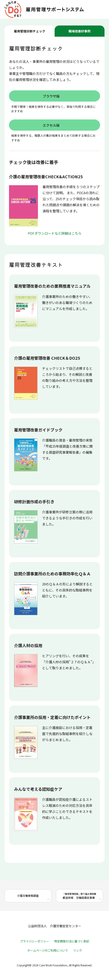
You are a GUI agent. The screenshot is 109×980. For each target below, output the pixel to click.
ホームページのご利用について (48, 950)
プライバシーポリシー (34, 941)
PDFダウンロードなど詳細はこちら (55, 233)
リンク (78, 950)
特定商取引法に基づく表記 (72, 941)
